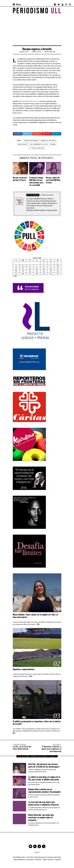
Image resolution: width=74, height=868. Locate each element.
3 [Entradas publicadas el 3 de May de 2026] (58, 263)
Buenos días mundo (31, 141)
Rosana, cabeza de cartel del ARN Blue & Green (53, 180)
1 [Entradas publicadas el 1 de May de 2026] (44, 263)
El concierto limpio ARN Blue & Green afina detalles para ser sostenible (36, 181)
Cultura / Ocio (36, 52)
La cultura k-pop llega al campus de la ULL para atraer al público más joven (44, 778)
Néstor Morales (33, 195)
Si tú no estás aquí (37, 148)
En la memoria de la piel (39, 144)
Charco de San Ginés (48, 141)
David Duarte (23, 144)
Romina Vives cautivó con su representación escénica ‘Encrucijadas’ (44, 791)
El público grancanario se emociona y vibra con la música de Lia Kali (37, 723)
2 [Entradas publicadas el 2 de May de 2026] (51, 263)
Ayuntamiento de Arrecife (29, 101)
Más (38, 624)
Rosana (53, 144)
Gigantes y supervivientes (24, 669)
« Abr (15, 276)
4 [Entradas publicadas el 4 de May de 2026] (16, 266)
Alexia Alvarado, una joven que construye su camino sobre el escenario (41, 817)
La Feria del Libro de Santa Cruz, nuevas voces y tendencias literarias (44, 803)
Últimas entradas (47, 195)
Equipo (37, 852)
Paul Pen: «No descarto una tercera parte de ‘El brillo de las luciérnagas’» (44, 765)
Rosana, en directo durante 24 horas (20, 179)
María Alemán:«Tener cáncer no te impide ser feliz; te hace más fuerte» (35, 616)
